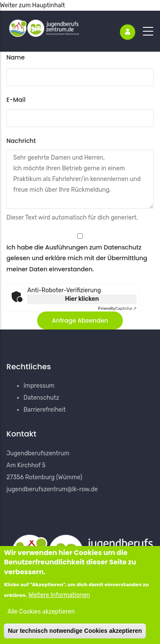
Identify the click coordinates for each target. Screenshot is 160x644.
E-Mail (16, 100)
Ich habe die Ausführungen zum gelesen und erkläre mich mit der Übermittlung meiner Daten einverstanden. (77, 258)
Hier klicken (82, 299)
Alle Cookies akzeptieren (41, 615)
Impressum (39, 386)
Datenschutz (122, 247)
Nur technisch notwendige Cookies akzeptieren (75, 633)
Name (16, 57)
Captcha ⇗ (117, 309)
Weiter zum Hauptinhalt (32, 5)
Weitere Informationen (60, 598)
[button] (80, 321)
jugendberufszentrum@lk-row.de (52, 489)
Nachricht (21, 141)
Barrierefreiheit (45, 410)
